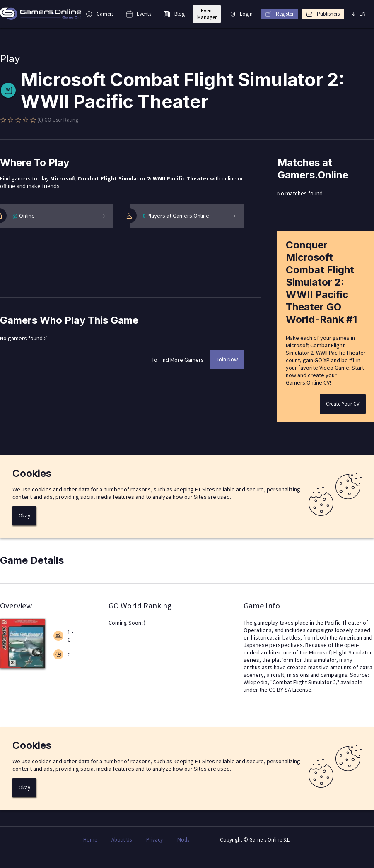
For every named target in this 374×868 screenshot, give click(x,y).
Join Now (227, 359)
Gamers (100, 14)
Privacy (154, 840)
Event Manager (207, 14)
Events (139, 14)
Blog (174, 14)
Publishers (323, 14)
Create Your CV (343, 404)
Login (241, 14)
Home (90, 840)
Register (279, 14)
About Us (122, 840)
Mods (183, 840)
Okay (24, 516)
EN (359, 14)
